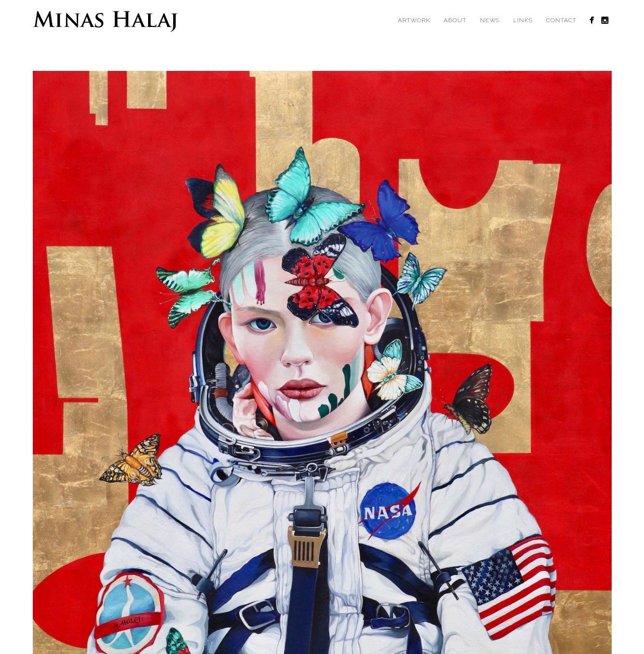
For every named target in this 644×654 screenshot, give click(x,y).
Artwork (414, 20)
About (455, 20)
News (490, 20)
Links (523, 20)
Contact (561, 20)
